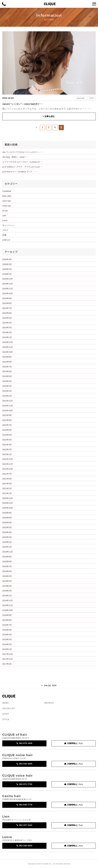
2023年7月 (7, 367)
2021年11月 (8, 464)
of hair (5, 211)
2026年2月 (7, 269)
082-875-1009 (26, 743)
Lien (4, 216)
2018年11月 (8, 605)
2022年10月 (8, 411)
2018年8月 (7, 620)
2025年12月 (8, 279)
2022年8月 (7, 420)
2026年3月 (7, 264)
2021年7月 (7, 474)
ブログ (92, 98)
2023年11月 (8, 347)
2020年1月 (7, 547)
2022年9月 (7, 415)
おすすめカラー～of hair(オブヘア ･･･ (20, 172)
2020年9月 (7, 513)
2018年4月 (7, 635)
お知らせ (6, 240)
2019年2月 (7, 591)
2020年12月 (8, 498)
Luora (5, 220)
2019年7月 (7, 566)
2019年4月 (7, 581)
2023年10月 (8, 352)
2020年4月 (7, 532)
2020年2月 (7, 542)
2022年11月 (8, 406)
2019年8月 (7, 562)
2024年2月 (7, 332)
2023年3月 (7, 386)
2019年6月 (7, 571)
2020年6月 (7, 523)
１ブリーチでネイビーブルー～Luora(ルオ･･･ (23, 162)
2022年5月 (7, 435)
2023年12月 (8, 342)
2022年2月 (7, 450)
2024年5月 (7, 318)
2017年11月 (8, 659)
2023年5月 (7, 376)
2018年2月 (7, 644)
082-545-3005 (26, 764)
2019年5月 (7, 576)
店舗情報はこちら (75, 743)
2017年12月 (8, 654)
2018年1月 (7, 649)
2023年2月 (7, 391)
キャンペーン (8, 225)
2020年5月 (7, 527)
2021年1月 (7, 493)
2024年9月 (7, 298)
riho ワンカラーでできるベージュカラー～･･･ (23, 152)
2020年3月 (7, 537)
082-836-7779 (26, 805)
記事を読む (49, 116)
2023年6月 (7, 371)
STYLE (6, 719)
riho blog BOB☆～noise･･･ (15, 157)
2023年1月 (7, 396)
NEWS (6, 703)
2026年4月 (7, 259)
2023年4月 (7, 381)
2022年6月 (7, 430)
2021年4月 (7, 484)
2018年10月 (8, 610)
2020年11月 (8, 503)
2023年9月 (7, 357)
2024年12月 (8, 284)
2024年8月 (7, 303)
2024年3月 (7, 328)
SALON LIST (9, 708)
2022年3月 (7, 445)
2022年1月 (7, 454)
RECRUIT (49, 703)
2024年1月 (7, 337)
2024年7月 (7, 308)
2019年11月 (8, 552)
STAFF (6, 714)
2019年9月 (7, 557)
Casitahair (7, 191)
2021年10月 (8, 469)
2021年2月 (7, 488)
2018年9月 (7, 615)
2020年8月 (7, 518)
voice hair (81, 98)
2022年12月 (8, 401)
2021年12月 (8, 459)
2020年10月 (8, 508)
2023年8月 (7, 362)
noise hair (7, 206)
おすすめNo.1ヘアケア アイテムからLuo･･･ (23, 167)
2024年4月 (7, 323)
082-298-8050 (26, 846)
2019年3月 (7, 586)
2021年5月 (7, 479)
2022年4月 (7, 440)
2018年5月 (7, 630)
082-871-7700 (26, 784)
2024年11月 (8, 289)
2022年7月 (7, 425)
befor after (7, 196)
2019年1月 (7, 596)
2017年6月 (7, 664)
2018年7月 (7, 625)
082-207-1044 (26, 825)
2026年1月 (7, 274)
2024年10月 (8, 293)
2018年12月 (8, 600)
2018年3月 (7, 639)
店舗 (4, 235)
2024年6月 (7, 313)
